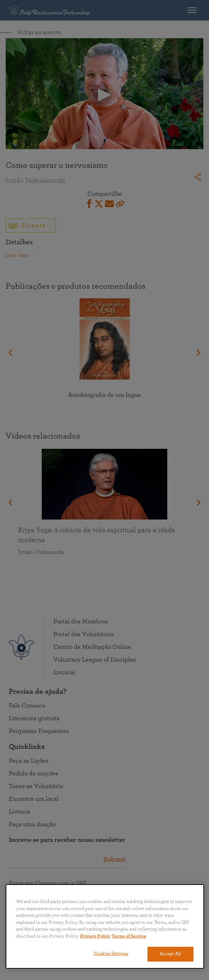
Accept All (170, 954)
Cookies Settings (111, 954)
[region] (105, 926)
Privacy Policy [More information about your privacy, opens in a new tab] (95, 936)
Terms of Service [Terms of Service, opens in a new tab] (129, 936)
